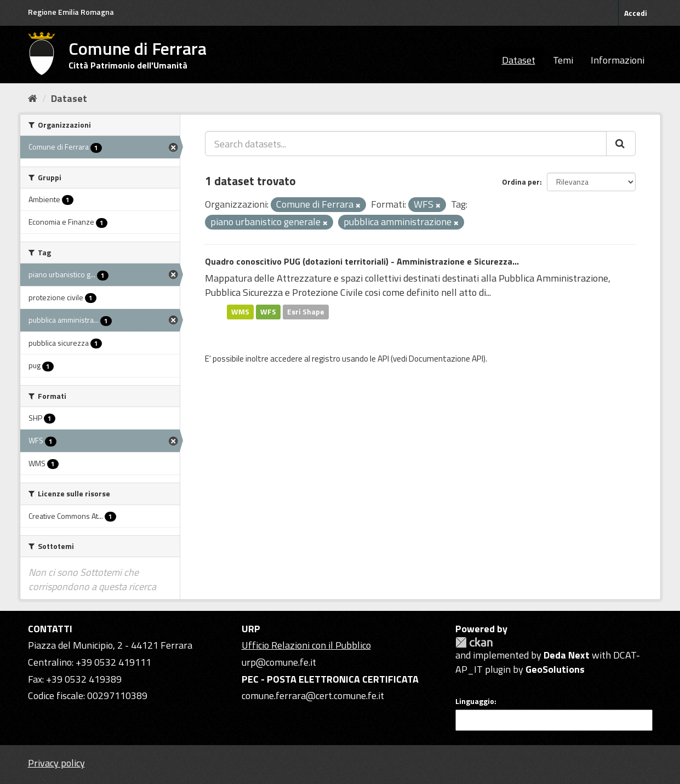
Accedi (636, 13)
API (383, 359)
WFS (268, 312)
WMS (240, 312)
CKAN (474, 642)
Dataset (519, 60)
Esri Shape (306, 312)
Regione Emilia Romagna (71, 12)
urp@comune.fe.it (279, 662)
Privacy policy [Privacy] (56, 763)
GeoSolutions (555, 669)
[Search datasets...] (406, 144)
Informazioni (618, 60)
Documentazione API (446, 359)
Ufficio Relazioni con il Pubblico (306, 645)
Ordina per (521, 182)
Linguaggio (475, 701)
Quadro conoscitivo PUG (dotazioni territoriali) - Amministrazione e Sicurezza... (362, 261)
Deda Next (567, 655)
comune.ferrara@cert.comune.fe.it (313, 696)
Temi (563, 60)
